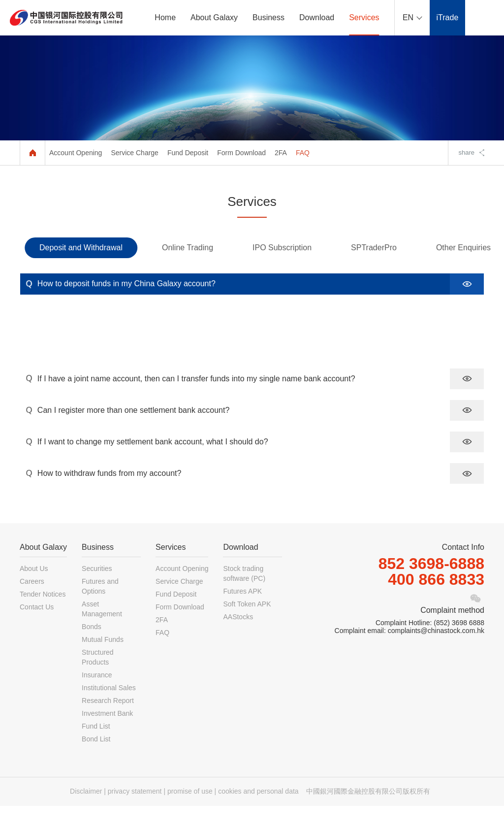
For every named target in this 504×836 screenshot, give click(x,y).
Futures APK (242, 621)
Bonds (92, 657)
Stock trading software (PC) (244, 603)
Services (364, 17)
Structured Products (98, 687)
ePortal (485, 17)
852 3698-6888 (431, 594)
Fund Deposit (188, 153)
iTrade (448, 17)
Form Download (241, 153)
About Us (34, 599)
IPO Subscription (282, 248)
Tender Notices (43, 624)
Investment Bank (107, 743)
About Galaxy (214, 17)
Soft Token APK (247, 634)
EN (408, 17)
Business (268, 17)
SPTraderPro (374, 248)
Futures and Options (100, 616)
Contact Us (37, 637)
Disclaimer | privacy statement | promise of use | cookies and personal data (184, 821)
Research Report (108, 731)
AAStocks (238, 647)
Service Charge (135, 153)
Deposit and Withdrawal (81, 248)
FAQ (303, 153)
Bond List (96, 769)
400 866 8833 (436, 609)
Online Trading (188, 248)
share (466, 152)
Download (317, 17)
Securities (97, 599)
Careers (32, 611)
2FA (281, 153)
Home (165, 17)
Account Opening (76, 153)
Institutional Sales (109, 718)
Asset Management (102, 639)
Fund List (96, 756)
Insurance (97, 705)
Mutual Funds (103, 669)
